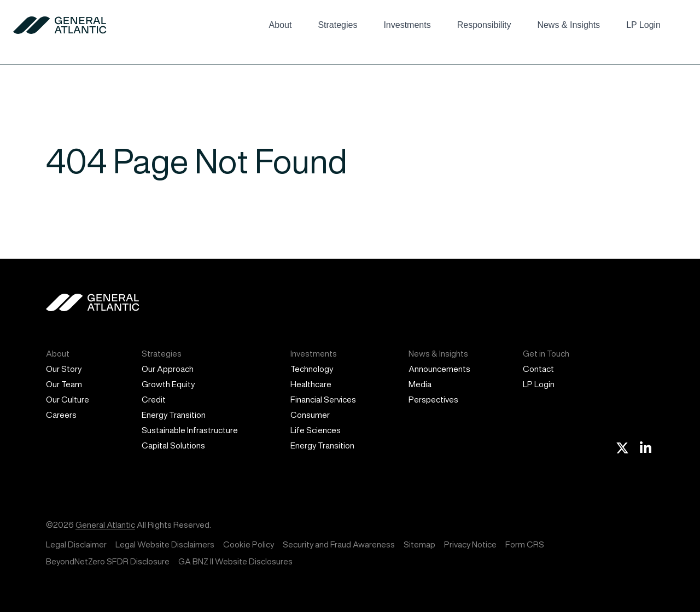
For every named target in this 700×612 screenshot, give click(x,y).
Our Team (64, 384)
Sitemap (419, 544)
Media (420, 384)
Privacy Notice (470, 544)
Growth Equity (168, 384)
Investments (407, 25)
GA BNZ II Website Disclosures (235, 561)
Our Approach (168, 369)
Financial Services (323, 400)
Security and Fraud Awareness (339, 544)
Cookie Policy (249, 544)
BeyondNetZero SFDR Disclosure (108, 561)
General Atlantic (105, 525)
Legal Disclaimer (76, 544)
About (281, 25)
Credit (154, 400)
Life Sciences (316, 430)
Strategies (337, 25)
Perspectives (433, 400)
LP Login (643, 25)
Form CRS (525, 544)
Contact (538, 369)
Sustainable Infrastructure (190, 430)
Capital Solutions (173, 445)
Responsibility (484, 25)
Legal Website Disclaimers (165, 544)
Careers (61, 415)
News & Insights (568, 25)
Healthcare (311, 384)
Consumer (310, 415)
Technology (312, 369)
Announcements (439, 369)
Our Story (64, 369)
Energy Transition (174, 415)
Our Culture (68, 400)
